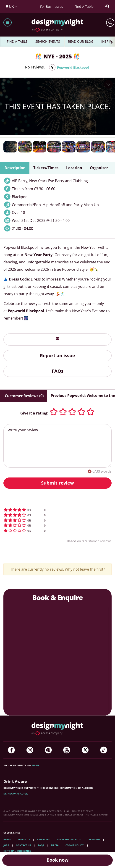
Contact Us (24, 845)
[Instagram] (30, 750)
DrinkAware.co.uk (16, 794)
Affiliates (43, 839)
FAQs (58, 371)
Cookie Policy (75, 845)
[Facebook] (11, 750)
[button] (57, 510)
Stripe (35, 765)
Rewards (94, 839)
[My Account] (107, 7)
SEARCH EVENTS (48, 41)
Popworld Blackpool (73, 67)
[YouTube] (67, 750)
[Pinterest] (48, 750)
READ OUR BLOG (81, 41)
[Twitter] (85, 750)
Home (7, 839)
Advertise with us (69, 839)
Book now (57, 860)
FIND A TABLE (17, 41)
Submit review (57, 483)
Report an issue (57, 355)
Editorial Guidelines (17, 851)
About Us (24, 839)
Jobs (6, 845)
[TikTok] (104, 750)
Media (55, 845)
